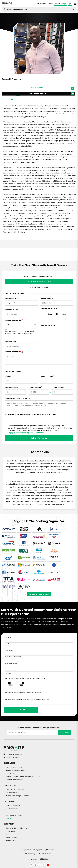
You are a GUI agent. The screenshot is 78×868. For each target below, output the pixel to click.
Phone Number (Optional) (13, 657)
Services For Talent (13, 793)
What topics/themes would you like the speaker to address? (23, 693)
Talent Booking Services (15, 789)
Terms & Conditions (44, 854)
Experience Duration (14, 320)
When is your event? (11, 664)
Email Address (10, 650)
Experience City (11, 341)
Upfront (9, 376)
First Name (9, 637)
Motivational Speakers (14, 812)
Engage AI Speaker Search (16, 770)
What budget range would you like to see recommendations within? (25, 678)
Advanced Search (45, 4)
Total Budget (58, 387)
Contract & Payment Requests (18, 398)
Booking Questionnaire (14, 780)
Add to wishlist (53, 88)
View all (9, 818)
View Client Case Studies (39, 594)
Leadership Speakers (14, 815)
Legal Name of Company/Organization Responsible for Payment (31, 415)
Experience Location (49, 309)
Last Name (9, 644)
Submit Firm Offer (39, 438)
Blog (7, 834)
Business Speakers (13, 806)
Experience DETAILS (13, 352)
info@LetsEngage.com (14, 754)
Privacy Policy (30, 854)
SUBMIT (21, 710)
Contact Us (10, 773)
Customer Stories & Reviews (17, 828)
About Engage (11, 837)
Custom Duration (48, 325)
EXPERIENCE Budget (13, 387)
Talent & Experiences (14, 767)
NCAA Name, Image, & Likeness (18, 796)
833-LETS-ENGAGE (13, 757)
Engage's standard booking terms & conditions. (26, 433)
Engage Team (11, 840)
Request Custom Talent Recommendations (23, 776)
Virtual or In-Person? (11, 670)
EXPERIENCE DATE (47, 298)
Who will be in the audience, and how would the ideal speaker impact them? (27, 699)
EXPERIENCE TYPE (12, 298)
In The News (10, 831)
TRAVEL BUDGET (35, 387)
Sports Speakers (12, 809)
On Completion (47, 376)
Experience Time (12, 310)
